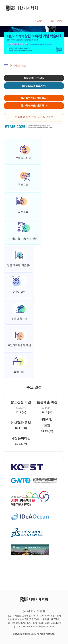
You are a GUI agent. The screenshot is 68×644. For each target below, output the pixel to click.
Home (39, 21)
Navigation (18, 65)
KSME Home (55, 21)
